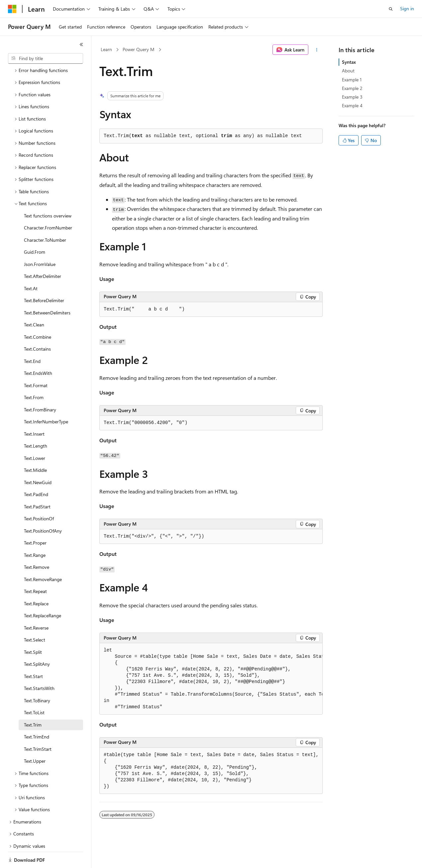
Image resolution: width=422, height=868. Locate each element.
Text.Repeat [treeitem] (35, 568)
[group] (211, 679)
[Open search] (391, 9)
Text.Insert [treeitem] (34, 411)
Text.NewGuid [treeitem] (38, 459)
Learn (106, 49)
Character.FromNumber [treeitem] (48, 205)
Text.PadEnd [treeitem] (36, 471)
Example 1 (352, 80)
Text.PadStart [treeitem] (37, 484)
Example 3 (352, 97)
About (348, 71)
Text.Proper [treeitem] (35, 520)
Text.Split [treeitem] (33, 629)
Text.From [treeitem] (34, 374)
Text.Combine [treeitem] (38, 314)
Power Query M (139, 49)
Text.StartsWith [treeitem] (39, 665)
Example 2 (352, 88)
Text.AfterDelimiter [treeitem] (43, 253)
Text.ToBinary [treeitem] (37, 678)
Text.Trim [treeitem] (33, 702)
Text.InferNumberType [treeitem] (46, 399)
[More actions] (317, 50)
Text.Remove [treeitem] (37, 544)
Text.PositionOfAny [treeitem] (43, 508)
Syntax (349, 62)
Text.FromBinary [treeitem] (40, 387)
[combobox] (46, 58)
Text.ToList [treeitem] (34, 690)
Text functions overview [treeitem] (48, 193)
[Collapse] (81, 44)
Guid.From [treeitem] (35, 229)
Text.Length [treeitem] (36, 423)
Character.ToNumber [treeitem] (45, 217)
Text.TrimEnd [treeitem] (37, 714)
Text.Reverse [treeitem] (36, 605)
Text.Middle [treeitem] (35, 447)
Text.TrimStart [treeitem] (38, 726)
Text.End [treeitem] (32, 338)
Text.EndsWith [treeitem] (38, 350)
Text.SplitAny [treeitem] (37, 641)
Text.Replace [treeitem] (36, 581)
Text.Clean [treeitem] (34, 302)
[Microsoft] (12, 9)
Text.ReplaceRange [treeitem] (43, 593)
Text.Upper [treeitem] (35, 738)
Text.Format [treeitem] (36, 362)
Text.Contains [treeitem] (37, 326)
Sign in (407, 8)
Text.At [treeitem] (31, 265)
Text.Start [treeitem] (33, 653)
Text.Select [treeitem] (35, 617)
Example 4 (352, 105)
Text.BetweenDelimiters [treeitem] (47, 290)
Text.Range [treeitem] (35, 532)
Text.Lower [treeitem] (35, 435)
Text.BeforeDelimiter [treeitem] (44, 277)
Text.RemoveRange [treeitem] (43, 556)
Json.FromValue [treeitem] (40, 241)
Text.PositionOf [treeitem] (39, 496)
